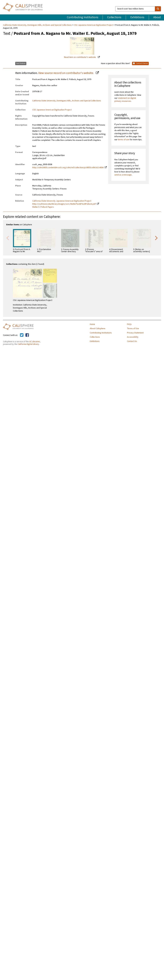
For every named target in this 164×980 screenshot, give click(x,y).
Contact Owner (140, 63)
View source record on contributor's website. (66, 73)
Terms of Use (133, 329)
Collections (114, 17)
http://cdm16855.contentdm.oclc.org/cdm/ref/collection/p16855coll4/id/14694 (68, 168)
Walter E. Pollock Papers (43, 207)
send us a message (123, 175)
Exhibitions (137, 17)
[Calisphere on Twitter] (22, 335)
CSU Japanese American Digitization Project (93, 25)
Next (156, 238)
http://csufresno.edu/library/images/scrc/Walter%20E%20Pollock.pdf (64, 204)
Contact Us (132, 341)
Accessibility (133, 337)
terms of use (124, 140)
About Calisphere (98, 329)
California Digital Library (28, 344)
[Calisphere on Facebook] (27, 335)
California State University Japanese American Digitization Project (62, 201)
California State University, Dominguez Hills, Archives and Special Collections (38, 25)
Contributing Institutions (83, 17)
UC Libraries (35, 342)
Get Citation (21, 63)
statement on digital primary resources (125, 100)
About (157, 17)
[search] (158, 9)
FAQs (129, 324)
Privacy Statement (135, 333)
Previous (8, 238)
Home (92, 324)
